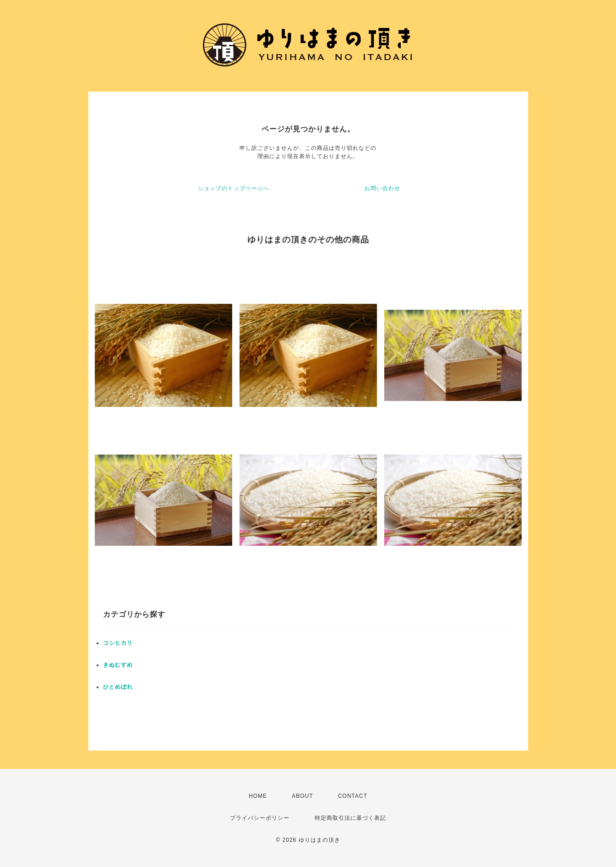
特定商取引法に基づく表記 (350, 818)
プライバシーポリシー (260, 818)
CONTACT (353, 796)
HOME (258, 796)
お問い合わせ (382, 188)
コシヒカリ (118, 643)
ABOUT (302, 796)
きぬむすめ (118, 665)
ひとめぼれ (118, 687)
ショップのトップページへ (234, 188)
